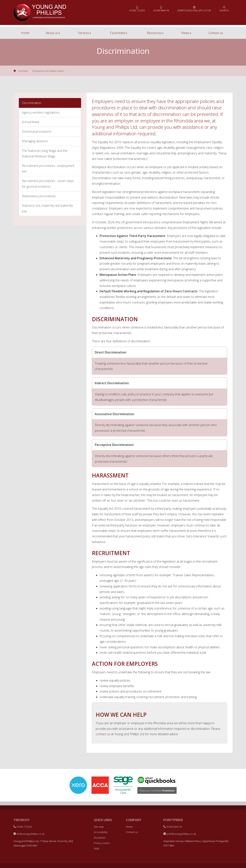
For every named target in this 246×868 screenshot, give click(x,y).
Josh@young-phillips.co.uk (180, 834)
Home (25, 33)
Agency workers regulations (41, 112)
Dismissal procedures (37, 131)
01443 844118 (161, 9)
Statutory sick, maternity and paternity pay (47, 208)
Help (96, 848)
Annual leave (31, 122)
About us (53, 33)
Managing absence (35, 141)
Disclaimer (100, 838)
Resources (155, 33)
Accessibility (101, 832)
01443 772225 (137, 9)
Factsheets (118, 33)
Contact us (216, 33)
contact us (103, 734)
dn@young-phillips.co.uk (194, 9)
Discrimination (32, 103)
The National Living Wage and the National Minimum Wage (45, 153)
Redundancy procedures (39, 196)
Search (224, 9)
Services (84, 33)
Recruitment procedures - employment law (48, 168)
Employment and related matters (48, 71)
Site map (99, 827)
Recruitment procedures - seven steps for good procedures (48, 184)
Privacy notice (102, 843)
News (186, 33)
